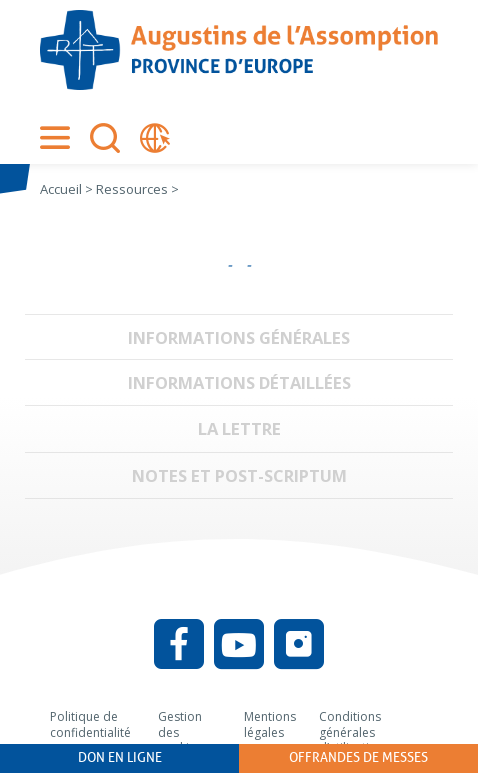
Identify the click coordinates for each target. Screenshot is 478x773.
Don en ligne (120, 757)
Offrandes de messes (358, 757)
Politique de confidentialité (90, 724)
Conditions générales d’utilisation (351, 732)
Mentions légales (270, 724)
